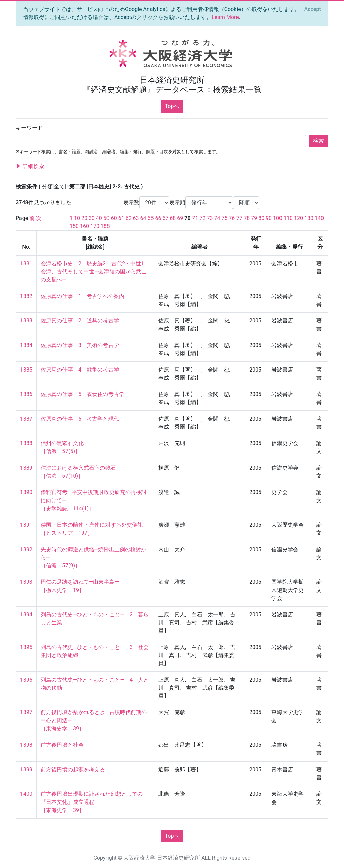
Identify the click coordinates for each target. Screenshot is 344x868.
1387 (26, 419)
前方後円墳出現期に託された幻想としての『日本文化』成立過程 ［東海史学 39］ (92, 802)
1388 (26, 443)
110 (288, 218)
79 (254, 218)
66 (158, 218)
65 (151, 218)
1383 (26, 321)
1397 (26, 712)
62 (129, 218)
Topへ (172, 106)
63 (136, 218)
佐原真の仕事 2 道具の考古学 (80, 321)
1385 (26, 370)
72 (203, 218)
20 (84, 218)
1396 (26, 680)
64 (143, 218)
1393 (26, 582)
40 (99, 218)
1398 (26, 745)
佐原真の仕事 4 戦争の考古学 (80, 370)
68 (173, 218)
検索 (318, 141)
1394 (26, 615)
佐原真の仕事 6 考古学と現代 (80, 419)
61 (121, 218)
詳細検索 (30, 166)
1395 (26, 647)
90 (269, 218)
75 (224, 218)
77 (239, 218)
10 (77, 218)
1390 (26, 492)
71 (195, 218)
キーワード (29, 128)
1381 (26, 264)
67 (165, 218)
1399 (26, 769)
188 (105, 226)
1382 (26, 296)
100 (278, 218)
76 (232, 218)
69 (180, 218)
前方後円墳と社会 (62, 745)
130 (309, 218)
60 (114, 218)
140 (319, 218)
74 (217, 218)
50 (106, 218)
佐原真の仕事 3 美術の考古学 (80, 345)
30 (92, 218)
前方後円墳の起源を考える (73, 769)
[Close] (313, 9)
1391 (26, 525)
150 (74, 226)
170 (95, 226)
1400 (26, 794)
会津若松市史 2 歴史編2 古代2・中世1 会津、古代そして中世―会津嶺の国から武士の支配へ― (95, 272)
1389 (26, 468)
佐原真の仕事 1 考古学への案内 (82, 296)
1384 (26, 345)
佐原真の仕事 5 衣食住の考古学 (82, 394)
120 (298, 218)
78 (247, 218)
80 (261, 218)
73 (210, 218)
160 (84, 226)
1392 (26, 549)
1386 (26, 394)
